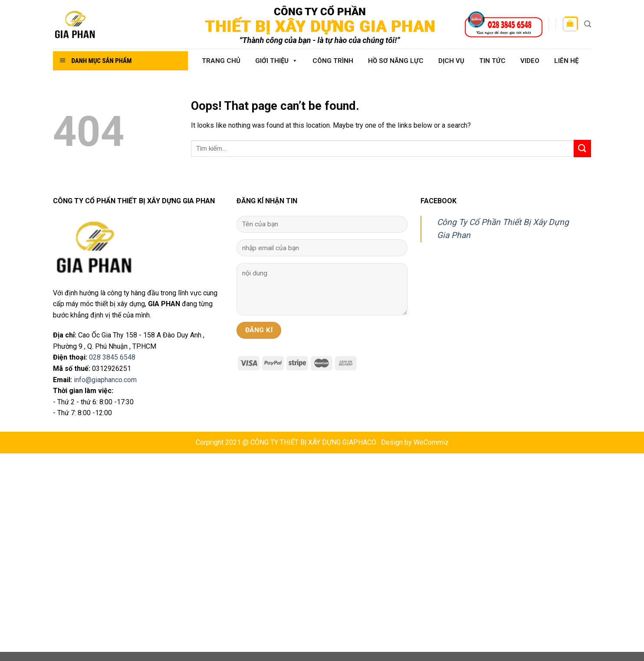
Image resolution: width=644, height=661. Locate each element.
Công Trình (333, 61)
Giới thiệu (276, 61)
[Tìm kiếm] (588, 24)
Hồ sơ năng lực (396, 61)
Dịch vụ (451, 61)
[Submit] (582, 148)
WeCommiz (431, 442)
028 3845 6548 (112, 357)
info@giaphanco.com (105, 380)
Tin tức (492, 61)
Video (530, 61)
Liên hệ (566, 61)
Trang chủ (221, 61)
